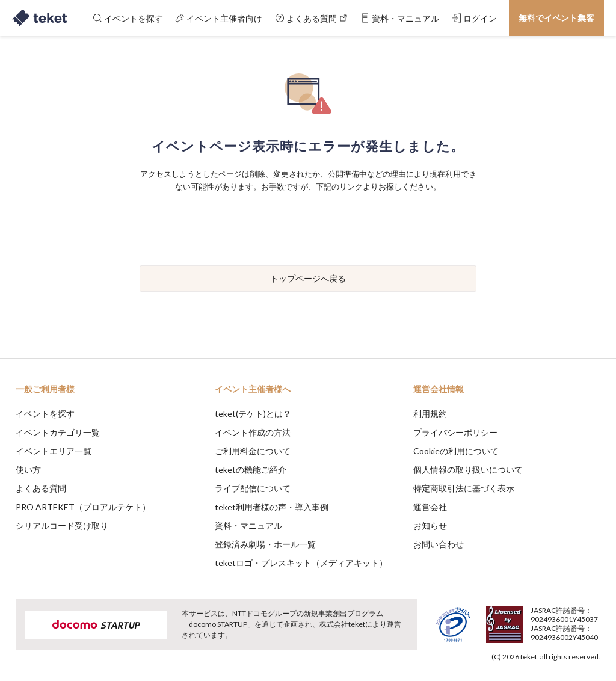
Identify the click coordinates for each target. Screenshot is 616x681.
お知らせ (430, 525)
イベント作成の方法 (253, 432)
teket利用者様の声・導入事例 (272, 507)
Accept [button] (574, 621)
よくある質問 (41, 488)
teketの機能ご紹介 (251, 470)
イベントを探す (45, 414)
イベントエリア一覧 (54, 451)
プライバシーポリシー (455, 432)
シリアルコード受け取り (62, 525)
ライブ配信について (253, 488)
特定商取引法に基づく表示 (464, 488)
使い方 (28, 470)
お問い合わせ (439, 544)
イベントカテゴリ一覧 (58, 432)
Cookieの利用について (456, 451)
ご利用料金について (253, 451)
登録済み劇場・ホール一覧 (265, 544)
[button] (16, 636)
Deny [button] (513, 621)
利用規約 (430, 414)
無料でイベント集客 (556, 18)
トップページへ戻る (308, 278)
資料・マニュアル (248, 525)
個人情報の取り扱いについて (468, 470)
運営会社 (430, 507)
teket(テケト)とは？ (253, 414)
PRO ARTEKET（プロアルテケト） (83, 507)
